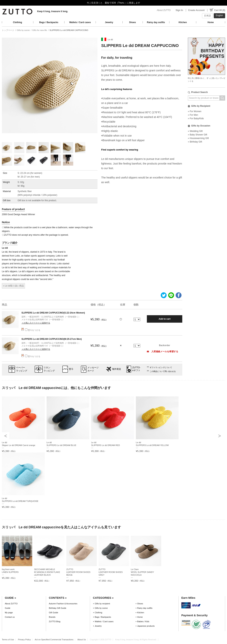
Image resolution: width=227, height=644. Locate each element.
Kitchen (183, 22)
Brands (52, 617)
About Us (82, 640)
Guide (8, 608)
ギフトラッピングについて (161, 367)
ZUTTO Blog (55, 621)
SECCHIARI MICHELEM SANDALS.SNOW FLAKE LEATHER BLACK (47, 572)
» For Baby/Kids (196, 118)
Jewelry (109, 22)
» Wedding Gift (195, 131)
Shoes (133, 22)
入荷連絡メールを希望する (163, 352)
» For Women (195, 111)
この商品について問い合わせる (163, 371)
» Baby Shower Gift (197, 135)
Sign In (179, 10)
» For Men (193, 115)
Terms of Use (8, 640)
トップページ (8, 30)
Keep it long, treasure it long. (52, 11)
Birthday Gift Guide (57, 608)
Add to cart (164, 319)
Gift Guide (53, 613)
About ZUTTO (164, 10)
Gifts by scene (23, 30)
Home (211, 22)
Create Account (196, 10)
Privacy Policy (24, 640)
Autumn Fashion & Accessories (63, 604)
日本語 (207, 16)
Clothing (18, 22)
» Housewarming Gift (198, 138)
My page (9, 613)
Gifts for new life (40, 30)
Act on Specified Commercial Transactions (54, 640)
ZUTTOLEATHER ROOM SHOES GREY (111, 572)
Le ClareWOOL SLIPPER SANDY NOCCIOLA (142, 572)
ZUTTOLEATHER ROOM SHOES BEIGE (78, 572)
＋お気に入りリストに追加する (36, 323)
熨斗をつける (33, 330)
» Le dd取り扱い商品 (13, 286)
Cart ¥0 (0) (220, 10)
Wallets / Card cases (80, 22)
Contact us (10, 617)
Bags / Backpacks (49, 22)
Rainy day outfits (156, 22)
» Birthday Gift (195, 142)
